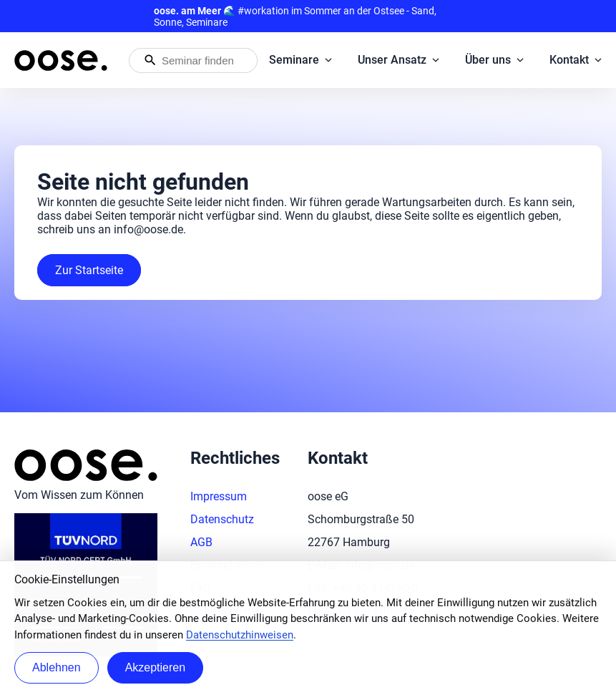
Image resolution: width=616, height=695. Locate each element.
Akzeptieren (156, 667)
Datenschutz (222, 519)
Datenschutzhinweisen (240, 635)
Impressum (219, 496)
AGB (201, 542)
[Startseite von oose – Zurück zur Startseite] (61, 60)
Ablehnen (57, 667)
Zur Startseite (89, 270)
